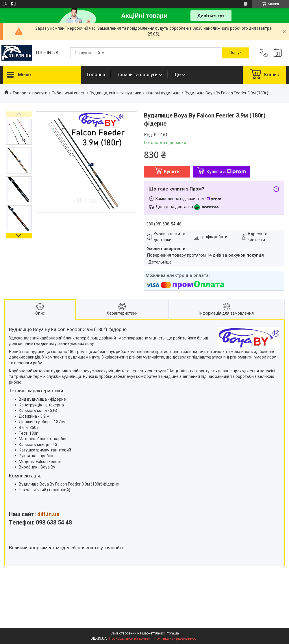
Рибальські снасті (69, 93)
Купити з (226, 172)
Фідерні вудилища (163, 93)
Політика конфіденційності (176, 639)
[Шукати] (236, 53)
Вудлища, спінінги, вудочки (115, 93)
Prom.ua (172, 633)
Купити (172, 172)
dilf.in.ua (48, 514)
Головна (96, 75)
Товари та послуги (137, 75)
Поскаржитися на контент (130, 639)
